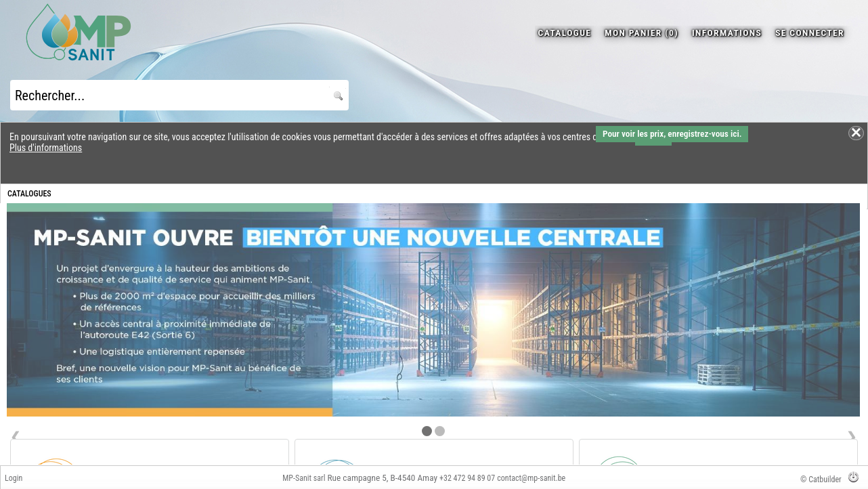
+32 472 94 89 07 (467, 478)
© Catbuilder (821, 480)
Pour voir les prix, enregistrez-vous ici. (672, 134)
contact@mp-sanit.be (531, 478)
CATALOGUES (29, 194)
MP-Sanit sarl (304, 478)
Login (14, 478)
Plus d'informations (46, 148)
